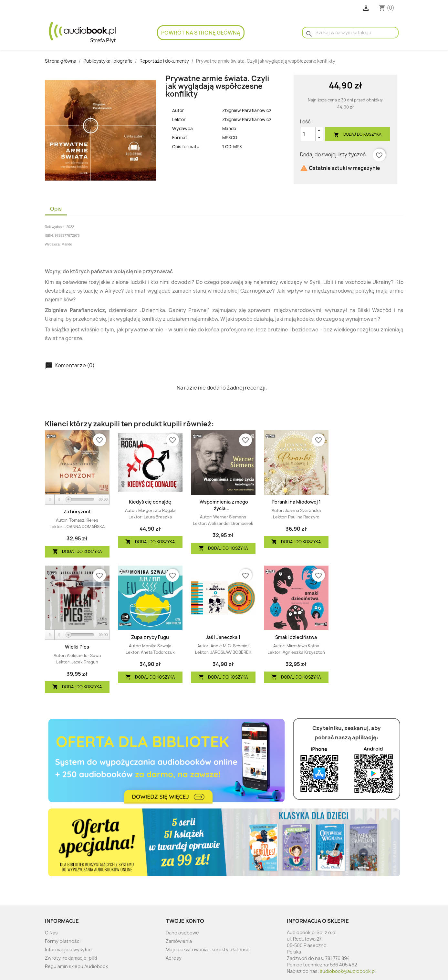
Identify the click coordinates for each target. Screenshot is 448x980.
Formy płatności (63, 941)
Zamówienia (179, 941)
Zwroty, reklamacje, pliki (71, 958)
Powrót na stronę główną (201, 33)
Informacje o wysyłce (68, 949)
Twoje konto (185, 921)
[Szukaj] (350, 33)
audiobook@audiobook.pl (348, 971)
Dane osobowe (182, 933)
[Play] (50, 500)
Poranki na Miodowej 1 (296, 502)
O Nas (51, 933)
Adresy (174, 958)
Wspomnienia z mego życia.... (224, 505)
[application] (77, 500)
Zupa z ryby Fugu (150, 637)
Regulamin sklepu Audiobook (76, 966)
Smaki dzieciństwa (296, 637)
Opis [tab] (56, 209)
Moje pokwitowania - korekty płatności (208, 949)
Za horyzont (77, 511)
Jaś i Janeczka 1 (223, 637)
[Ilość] (308, 134)
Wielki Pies (77, 647)
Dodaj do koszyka (358, 135)
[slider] (81, 499)
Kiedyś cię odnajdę (150, 502)
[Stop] (59, 500)
